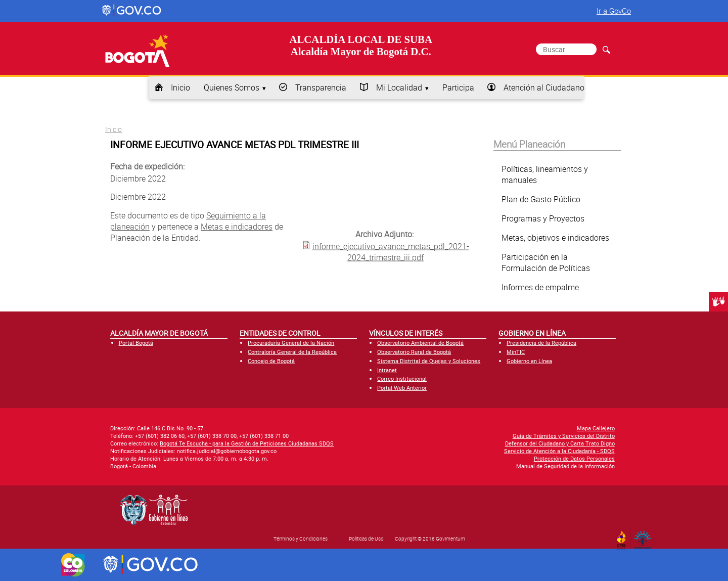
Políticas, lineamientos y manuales (545, 174)
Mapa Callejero (596, 428)
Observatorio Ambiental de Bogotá (420, 343)
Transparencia (321, 87)
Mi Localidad (399, 87)
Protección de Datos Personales (574, 458)
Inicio (180, 87)
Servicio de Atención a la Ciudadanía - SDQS (559, 451)
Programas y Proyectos (543, 218)
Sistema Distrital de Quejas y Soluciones (429, 361)
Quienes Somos (232, 87)
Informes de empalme (540, 287)
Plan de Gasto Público (541, 199)
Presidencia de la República (541, 343)
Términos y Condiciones (301, 539)
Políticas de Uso (366, 539)
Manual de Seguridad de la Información (565, 466)
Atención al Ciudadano (544, 87)
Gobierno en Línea (529, 361)
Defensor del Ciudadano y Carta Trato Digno (560, 443)
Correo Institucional (402, 378)
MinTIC (516, 352)
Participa (458, 87)
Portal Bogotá (136, 343)
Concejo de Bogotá (271, 361)
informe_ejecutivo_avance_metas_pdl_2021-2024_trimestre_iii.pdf (391, 251)
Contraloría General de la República (292, 352)
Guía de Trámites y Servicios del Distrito (564, 436)
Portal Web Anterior (402, 388)
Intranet (387, 370)
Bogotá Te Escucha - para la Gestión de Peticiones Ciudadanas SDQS (247, 443)
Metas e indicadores (237, 227)
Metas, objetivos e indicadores (555, 238)
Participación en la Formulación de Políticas (546, 262)
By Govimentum (645, 537)
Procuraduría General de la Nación (291, 343)
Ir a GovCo (614, 11)
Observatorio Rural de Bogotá (414, 352)
